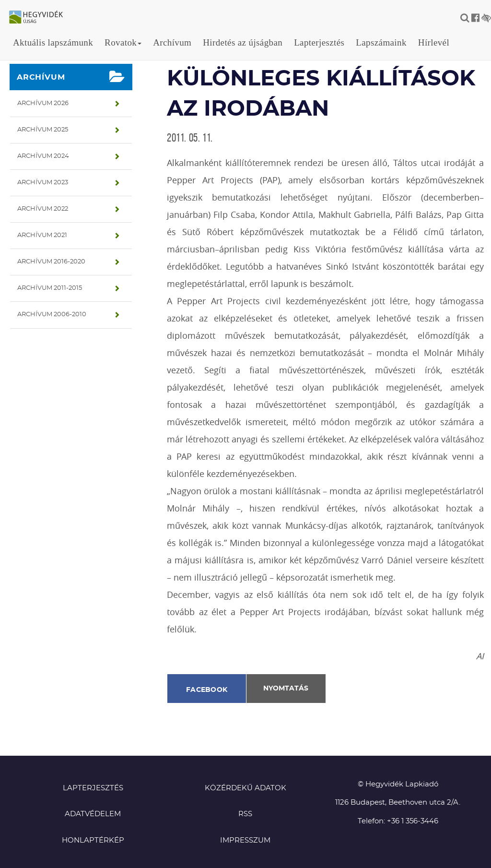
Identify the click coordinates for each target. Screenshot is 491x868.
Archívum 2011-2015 (50, 288)
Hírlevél (434, 42)
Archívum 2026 (43, 103)
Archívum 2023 (43, 183)
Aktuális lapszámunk (53, 42)
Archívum (172, 42)
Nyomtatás (286, 689)
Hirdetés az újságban (243, 42)
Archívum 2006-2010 (52, 315)
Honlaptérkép (93, 840)
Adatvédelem (93, 814)
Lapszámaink (381, 42)
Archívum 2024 (43, 156)
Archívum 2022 (43, 209)
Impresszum (245, 840)
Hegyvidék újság (41, 18)
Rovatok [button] (123, 42)
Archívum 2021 (42, 235)
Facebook (207, 690)
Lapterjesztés (319, 42)
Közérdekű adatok (245, 788)
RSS (245, 814)
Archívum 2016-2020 (51, 262)
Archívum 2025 (43, 130)
